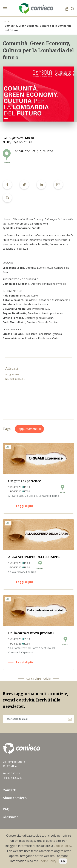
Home (6, 21)
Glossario (11, 817)
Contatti (10, 790)
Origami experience (25, 481)
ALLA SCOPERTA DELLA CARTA (34, 557)
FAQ (6, 809)
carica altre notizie (38, 679)
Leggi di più (24, 506)
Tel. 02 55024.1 (11, 773)
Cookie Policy (62, 846)
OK (63, 861)
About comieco (15, 798)
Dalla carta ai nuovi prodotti (31, 633)
